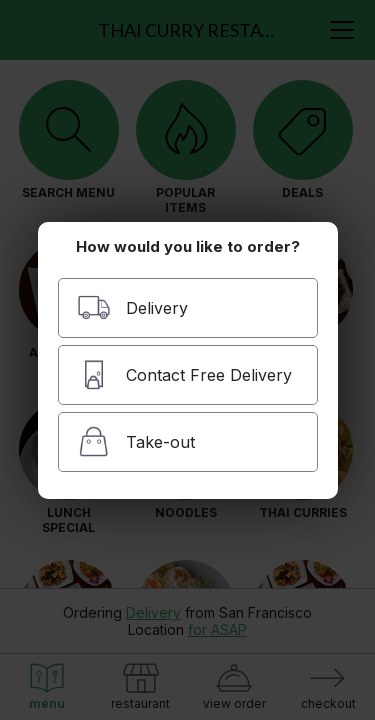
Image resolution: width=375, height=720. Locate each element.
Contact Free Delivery (184, 374)
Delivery (132, 307)
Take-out (136, 441)
